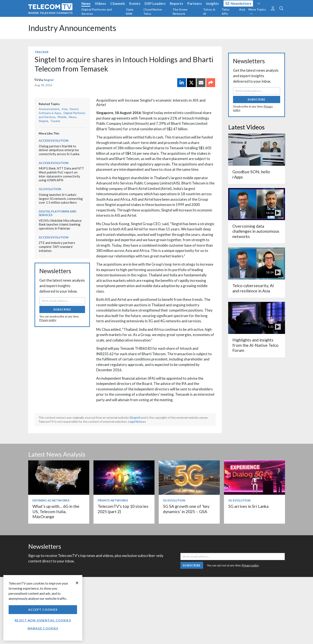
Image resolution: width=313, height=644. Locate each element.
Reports (176, 3)
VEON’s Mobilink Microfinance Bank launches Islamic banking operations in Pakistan (60, 224)
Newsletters (239, 3)
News (86, 3)
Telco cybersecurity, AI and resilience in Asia (253, 288)
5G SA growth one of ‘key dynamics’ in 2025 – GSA (186, 509)
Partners (195, 3)
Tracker (41, 52)
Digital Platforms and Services (97, 11)
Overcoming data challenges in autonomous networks (256, 231)
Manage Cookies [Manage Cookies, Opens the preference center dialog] (43, 628)
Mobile (62, 117)
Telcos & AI (209, 11)
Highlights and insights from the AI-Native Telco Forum (255, 345)
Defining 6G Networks (51, 500)
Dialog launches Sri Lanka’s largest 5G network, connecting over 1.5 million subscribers (61, 198)
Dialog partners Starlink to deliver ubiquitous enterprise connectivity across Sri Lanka (59, 150)
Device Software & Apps (59, 111)
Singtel (49, 80)
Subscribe (62, 309)
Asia (242, 9)
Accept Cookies (43, 610)
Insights (212, 3)
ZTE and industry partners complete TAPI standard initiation (57, 247)
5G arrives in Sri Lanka (248, 506)
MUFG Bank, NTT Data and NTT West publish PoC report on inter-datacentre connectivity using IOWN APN (61, 174)
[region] (43, 608)
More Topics (257, 11)
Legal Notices (137, 421)
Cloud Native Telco (153, 11)
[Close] (77, 583)
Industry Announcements (72, 28)
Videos (100, 3)
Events (135, 3)
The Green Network (180, 11)
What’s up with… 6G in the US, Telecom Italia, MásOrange (56, 511)
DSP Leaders (155, 3)
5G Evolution (50, 189)
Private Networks (113, 500)
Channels (118, 3)
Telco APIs (226, 11)
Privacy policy (48, 320)
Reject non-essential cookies (43, 620)
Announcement (49, 109)
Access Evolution (54, 140)
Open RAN (130, 11)
